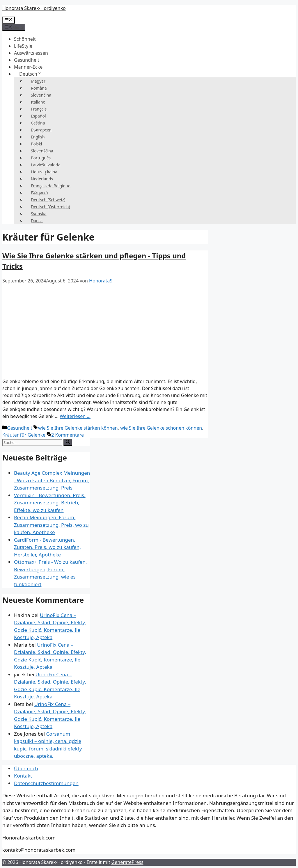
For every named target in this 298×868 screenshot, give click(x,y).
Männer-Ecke (28, 67)
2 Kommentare (68, 435)
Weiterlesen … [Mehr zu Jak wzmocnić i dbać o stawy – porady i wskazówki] (75, 416)
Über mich (26, 768)
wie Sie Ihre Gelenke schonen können (161, 428)
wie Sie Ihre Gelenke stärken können (78, 428)
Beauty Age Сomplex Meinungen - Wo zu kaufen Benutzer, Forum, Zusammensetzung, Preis (52, 480)
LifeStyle (23, 46)
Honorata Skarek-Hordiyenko (34, 8)
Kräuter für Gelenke (24, 435)
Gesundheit (27, 60)
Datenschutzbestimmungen (46, 783)
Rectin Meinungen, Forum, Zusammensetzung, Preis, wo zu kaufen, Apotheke (51, 525)
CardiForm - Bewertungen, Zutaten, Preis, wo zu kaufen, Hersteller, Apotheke (47, 547)
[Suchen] (68, 442)
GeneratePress (127, 862)
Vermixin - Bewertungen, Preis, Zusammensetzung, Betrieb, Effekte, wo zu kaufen (50, 503)
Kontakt (23, 776)
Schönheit (25, 39)
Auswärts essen (31, 53)
